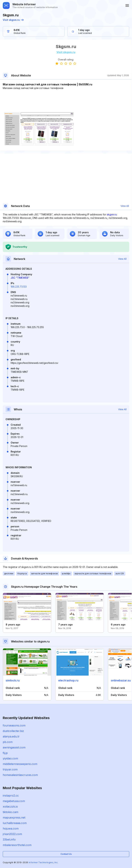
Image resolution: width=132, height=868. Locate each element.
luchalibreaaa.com (15, 823)
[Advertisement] (66, 100)
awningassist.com (14, 747)
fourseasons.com (14, 725)
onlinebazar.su (121, 680)
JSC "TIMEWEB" (20, 278)
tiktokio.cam (10, 812)
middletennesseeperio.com (20, 764)
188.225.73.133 (19, 287)
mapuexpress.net (14, 817)
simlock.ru (13, 680)
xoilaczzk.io (10, 807)
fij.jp (5, 753)
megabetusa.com (14, 801)
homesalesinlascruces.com (20, 775)
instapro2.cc (11, 796)
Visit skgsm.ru (13, 20)
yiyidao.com (10, 758)
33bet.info (9, 839)
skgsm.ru (112, 214)
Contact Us (66, 854)
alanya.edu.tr (11, 736)
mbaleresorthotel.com (17, 845)
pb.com (8, 742)
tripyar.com (10, 769)
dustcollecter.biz (13, 731)
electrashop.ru (68, 680)
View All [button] (125, 206)
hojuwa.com (11, 828)
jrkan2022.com (12, 834)
